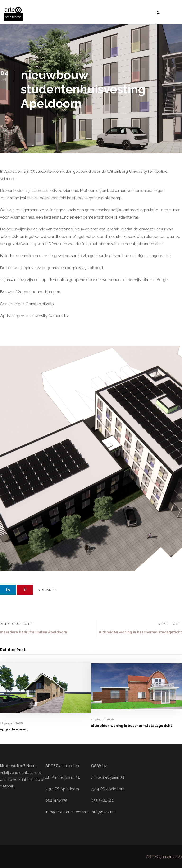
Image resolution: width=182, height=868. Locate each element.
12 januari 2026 (11, 723)
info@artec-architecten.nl (68, 812)
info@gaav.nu (103, 812)
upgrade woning (14, 729)
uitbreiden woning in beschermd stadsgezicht (132, 726)
